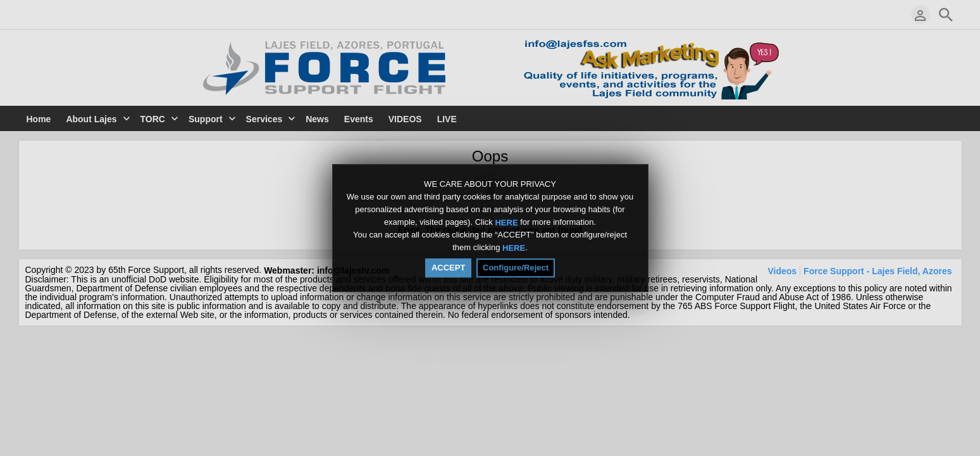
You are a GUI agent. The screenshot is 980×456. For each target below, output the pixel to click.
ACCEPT (448, 268)
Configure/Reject (516, 268)
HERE (506, 222)
